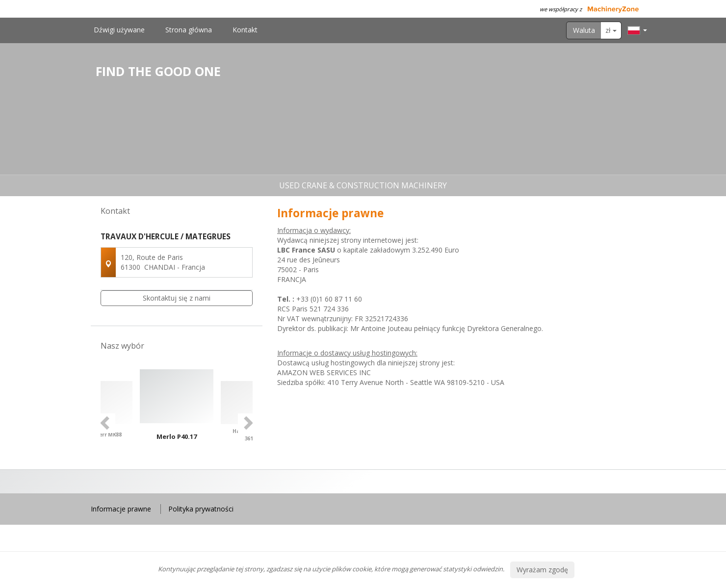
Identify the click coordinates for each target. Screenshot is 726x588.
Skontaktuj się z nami (177, 298)
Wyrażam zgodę (542, 570)
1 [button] (162, 501)
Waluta (584, 30)
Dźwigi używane (119, 30)
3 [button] (182, 501)
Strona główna (189, 30)
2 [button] (172, 501)
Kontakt (245, 30)
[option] (177, 423)
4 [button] (192, 501)
